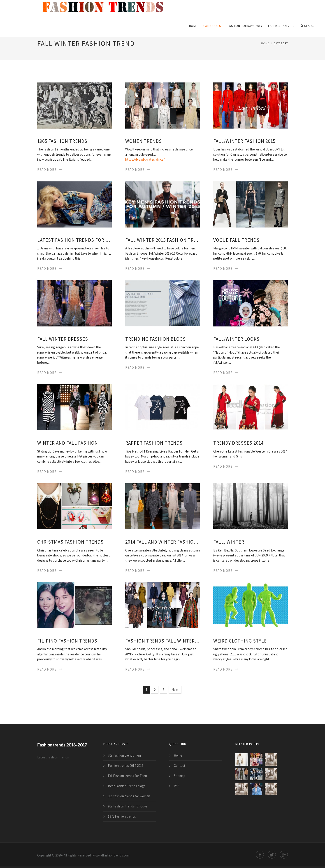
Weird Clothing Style (240, 641)
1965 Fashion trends (62, 141)
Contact (180, 766)
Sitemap (180, 776)
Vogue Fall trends (236, 240)
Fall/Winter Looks (236, 339)
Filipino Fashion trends (67, 641)
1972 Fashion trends (122, 816)
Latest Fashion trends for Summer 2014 (74, 240)
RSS (177, 786)
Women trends (144, 141)
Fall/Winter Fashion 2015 (244, 141)
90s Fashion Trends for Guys (128, 806)
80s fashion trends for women (129, 796)
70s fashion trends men (124, 755)
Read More (47, 170)
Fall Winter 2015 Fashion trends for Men (162, 240)
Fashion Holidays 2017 (245, 26)
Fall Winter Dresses (63, 339)
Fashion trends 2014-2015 (126, 766)
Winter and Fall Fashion (68, 443)
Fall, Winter (229, 542)
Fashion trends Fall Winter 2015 (162, 641)
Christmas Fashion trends (70, 542)
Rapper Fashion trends (154, 443)
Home (193, 26)
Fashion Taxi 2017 (281, 26)
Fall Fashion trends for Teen (127, 776)
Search (308, 26)
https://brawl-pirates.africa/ (145, 159)
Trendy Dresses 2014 (238, 443)
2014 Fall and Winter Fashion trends (162, 542)
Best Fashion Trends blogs (127, 786)
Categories (212, 26)
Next (175, 690)
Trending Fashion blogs (156, 339)
